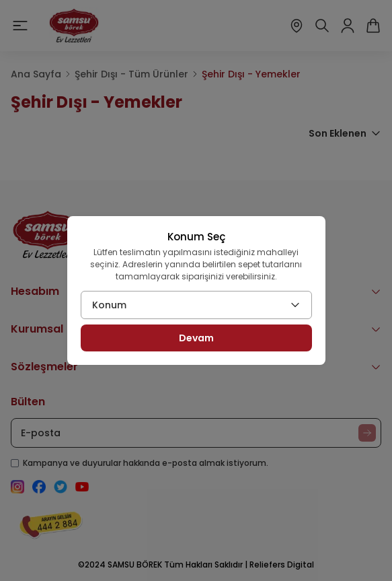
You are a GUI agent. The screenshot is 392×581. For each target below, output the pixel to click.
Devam (196, 338)
